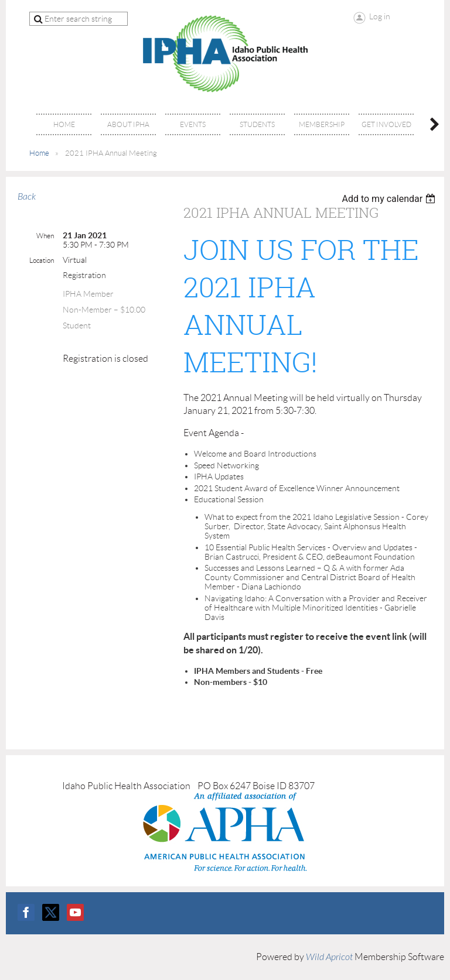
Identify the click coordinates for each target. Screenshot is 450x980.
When (45, 236)
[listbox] (390, 199)
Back (27, 197)
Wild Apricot (329, 957)
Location (42, 260)
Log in (380, 16)
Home (39, 153)
